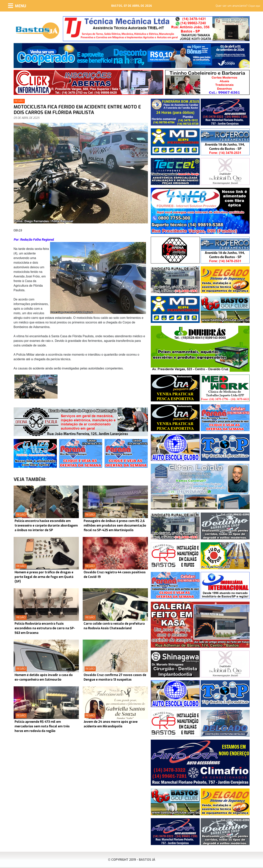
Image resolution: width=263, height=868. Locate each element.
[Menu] (17, 6)
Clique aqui (254, 6)
